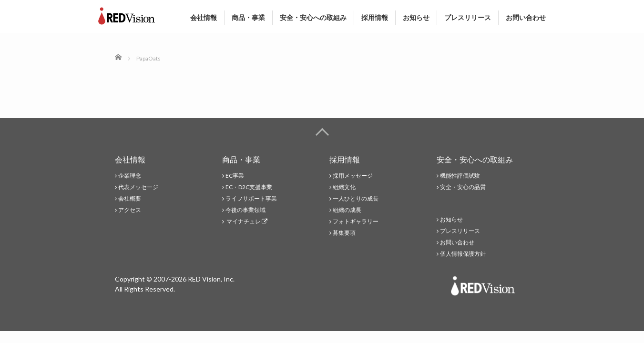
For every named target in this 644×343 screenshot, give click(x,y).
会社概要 (130, 198)
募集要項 (344, 233)
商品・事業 (248, 18)
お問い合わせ (526, 18)
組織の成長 (347, 210)
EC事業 (235, 176)
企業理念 (130, 176)
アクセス (130, 210)
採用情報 (375, 18)
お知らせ (416, 18)
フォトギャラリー (356, 221)
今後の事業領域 (245, 210)
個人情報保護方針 (463, 254)
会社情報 (204, 18)
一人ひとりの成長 (356, 198)
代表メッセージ (138, 187)
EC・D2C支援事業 (249, 187)
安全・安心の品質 (463, 187)
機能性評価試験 (460, 176)
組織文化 (344, 187)
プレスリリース (468, 18)
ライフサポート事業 (251, 198)
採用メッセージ (353, 176)
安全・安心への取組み (313, 18)
